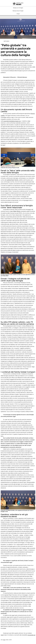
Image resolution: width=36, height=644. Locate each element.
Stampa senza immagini (18, 11)
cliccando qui (31, 635)
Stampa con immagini (18, 8)
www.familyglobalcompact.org (12, 121)
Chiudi (18, 14)
